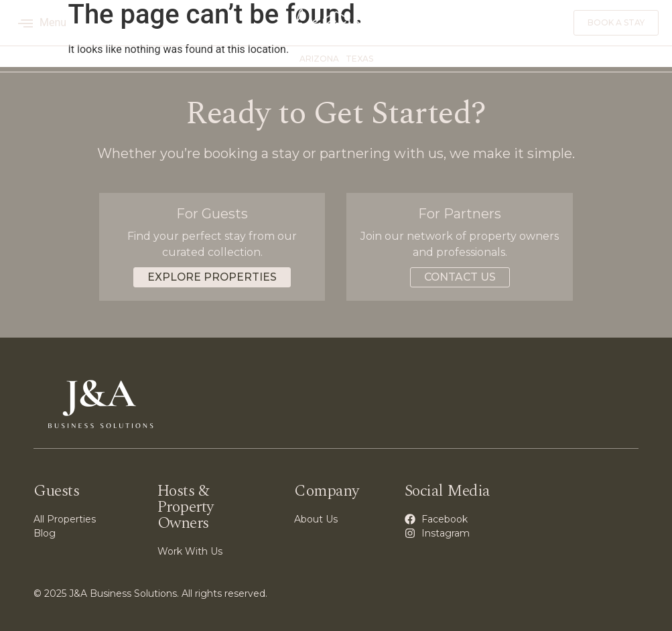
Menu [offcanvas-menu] (42, 23)
